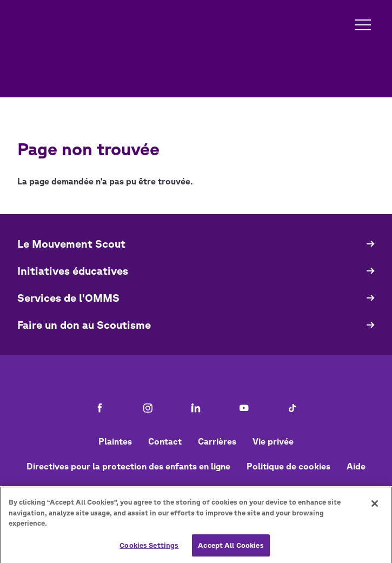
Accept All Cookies (231, 549)
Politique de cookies (288, 466)
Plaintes (115, 441)
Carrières (217, 441)
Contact (165, 441)
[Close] (375, 507)
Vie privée (273, 441)
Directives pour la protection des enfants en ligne (128, 466)
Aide (356, 466)
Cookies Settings (149, 549)
